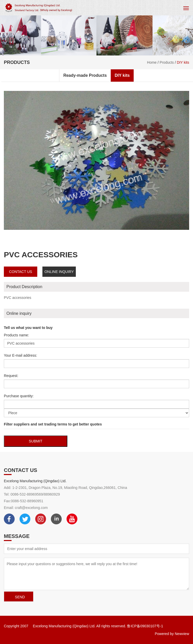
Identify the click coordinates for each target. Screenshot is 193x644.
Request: (11, 376)
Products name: (16, 335)
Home (152, 62)
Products (167, 62)
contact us (21, 272)
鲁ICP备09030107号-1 (145, 626)
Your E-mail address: (20, 355)
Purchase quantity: (19, 396)
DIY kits (183, 62)
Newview (182, 634)
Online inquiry (59, 272)
